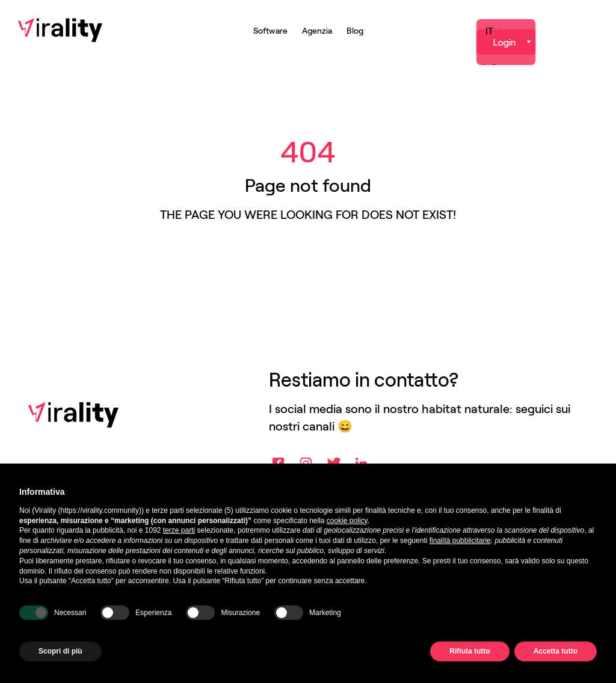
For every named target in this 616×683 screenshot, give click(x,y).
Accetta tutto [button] (556, 651)
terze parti (179, 530)
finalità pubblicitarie (460, 541)
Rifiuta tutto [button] (470, 651)
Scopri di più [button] (60, 651)
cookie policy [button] (347, 521)
